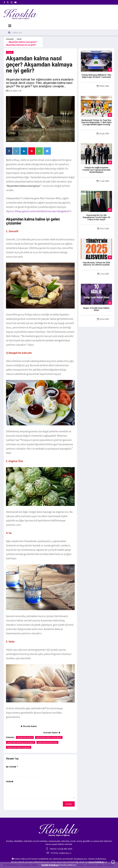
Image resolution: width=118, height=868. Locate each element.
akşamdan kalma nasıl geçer (49, 737)
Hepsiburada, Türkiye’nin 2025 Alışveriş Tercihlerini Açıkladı (96, 264)
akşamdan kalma (25, 737)
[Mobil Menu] (10, 26)
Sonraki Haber (52, 733)
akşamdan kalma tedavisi (19, 747)
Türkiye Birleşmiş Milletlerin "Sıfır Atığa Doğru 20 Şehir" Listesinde (96, 76)
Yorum (10, 782)
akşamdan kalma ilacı (47, 742)
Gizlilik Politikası (50, 865)
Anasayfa (10, 39)
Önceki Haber (29, 726)
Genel (19, 39)
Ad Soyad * (12, 767)
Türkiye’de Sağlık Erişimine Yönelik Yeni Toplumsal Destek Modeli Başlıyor (96, 170)
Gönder (69, 804)
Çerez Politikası (96, 862)
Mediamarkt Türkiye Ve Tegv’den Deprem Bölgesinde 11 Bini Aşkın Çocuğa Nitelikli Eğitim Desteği (96, 122)
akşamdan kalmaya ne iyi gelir (21, 742)
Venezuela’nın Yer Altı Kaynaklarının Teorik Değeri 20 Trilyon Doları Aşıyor (96, 217)
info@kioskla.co (65, 853)
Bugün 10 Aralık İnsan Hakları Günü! (96, 309)
